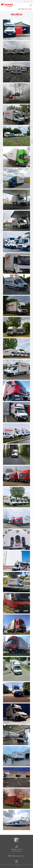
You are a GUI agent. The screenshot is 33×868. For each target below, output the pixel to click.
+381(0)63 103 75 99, (17, 849)
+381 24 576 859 (16, 851)
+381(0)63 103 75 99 (25, 9)
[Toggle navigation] (31, 5)
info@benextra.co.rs (18, 856)
